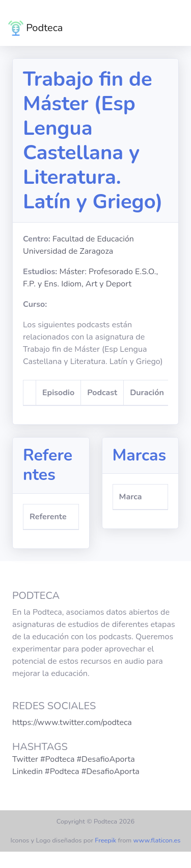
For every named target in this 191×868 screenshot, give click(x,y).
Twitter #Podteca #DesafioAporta (74, 759)
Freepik (105, 840)
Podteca (35, 28)
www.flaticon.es (157, 840)
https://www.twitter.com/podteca (72, 722)
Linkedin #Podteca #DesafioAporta (76, 771)
